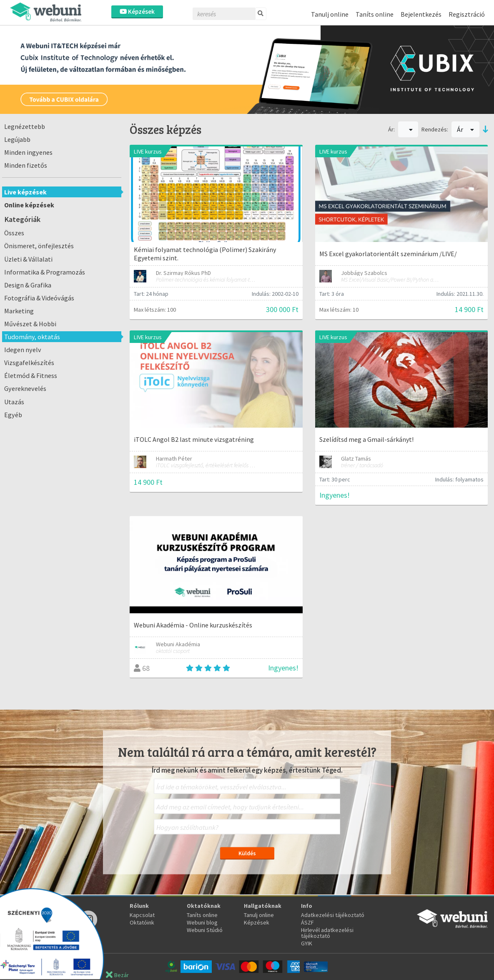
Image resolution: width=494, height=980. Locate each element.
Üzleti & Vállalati (28, 259)
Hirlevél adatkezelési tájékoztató (327, 933)
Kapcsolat (142, 915)
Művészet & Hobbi (30, 324)
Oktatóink (142, 922)
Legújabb (17, 139)
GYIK (307, 943)
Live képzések (25, 192)
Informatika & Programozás (45, 272)
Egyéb (13, 415)
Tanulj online (330, 14)
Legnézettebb (25, 126)
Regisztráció (467, 14)
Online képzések (29, 205)
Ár (465, 129)
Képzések (137, 11)
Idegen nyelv (23, 350)
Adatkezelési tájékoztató (333, 915)
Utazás (14, 402)
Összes (14, 233)
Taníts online (375, 14)
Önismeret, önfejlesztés (39, 246)
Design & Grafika (28, 285)
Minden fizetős (26, 165)
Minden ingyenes (28, 152)
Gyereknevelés (25, 388)
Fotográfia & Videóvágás (39, 298)
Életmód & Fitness (31, 375)
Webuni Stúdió (205, 930)
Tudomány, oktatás (32, 337)
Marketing (19, 311)
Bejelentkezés (421, 14)
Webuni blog (202, 922)
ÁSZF (307, 922)
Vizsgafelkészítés (29, 363)
